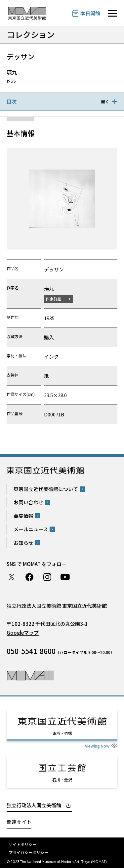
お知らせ (23, 543)
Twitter (12, 577)
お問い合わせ (28, 502)
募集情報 (23, 516)
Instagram (47, 577)
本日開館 (90, 13)
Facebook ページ (29, 577)
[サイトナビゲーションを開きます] (112, 13)
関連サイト (19, 822)
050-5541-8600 (31, 651)
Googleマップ (23, 633)
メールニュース (31, 529)
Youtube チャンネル (65, 577)
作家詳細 (54, 299)
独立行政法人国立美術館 (34, 805)
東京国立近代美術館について (46, 489)
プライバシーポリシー (28, 852)
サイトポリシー (22, 844)
